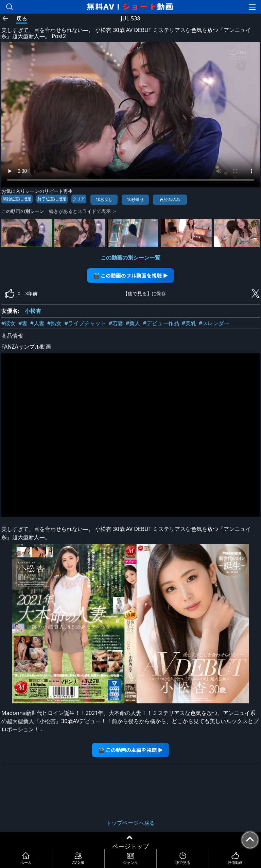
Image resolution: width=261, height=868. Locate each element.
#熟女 (54, 323)
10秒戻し (104, 199)
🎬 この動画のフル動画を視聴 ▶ (131, 275)
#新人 (133, 323)
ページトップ (130, 846)
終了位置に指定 (52, 199)
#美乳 (189, 323)
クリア (79, 199)
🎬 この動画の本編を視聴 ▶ (131, 750)
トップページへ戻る (130, 823)
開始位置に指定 (17, 199)
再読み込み (170, 199)
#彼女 (8, 323)
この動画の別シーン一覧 (130, 257)
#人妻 (37, 323)
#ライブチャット (85, 323)
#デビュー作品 (161, 323)
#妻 (23, 323)
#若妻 (116, 323)
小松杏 (33, 311)
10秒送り (135, 199)
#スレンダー (214, 323)
